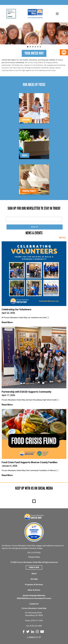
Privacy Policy (34, 557)
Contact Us (34, 604)
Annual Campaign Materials (34, 596)
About (34, 574)
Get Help (34, 579)
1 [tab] (28, 47)
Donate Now (34, 567)
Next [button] (65, 33)
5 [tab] (38, 47)
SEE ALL (63, 238)
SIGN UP (35, 227)
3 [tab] (33, 47)
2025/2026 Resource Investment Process (34, 598)
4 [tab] (35, 47)
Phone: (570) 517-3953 (34, 621)
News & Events (34, 590)
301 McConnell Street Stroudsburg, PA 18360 (34, 614)
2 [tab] (30, 47)
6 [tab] (40, 47)
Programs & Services (34, 585)
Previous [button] (3, 33)
